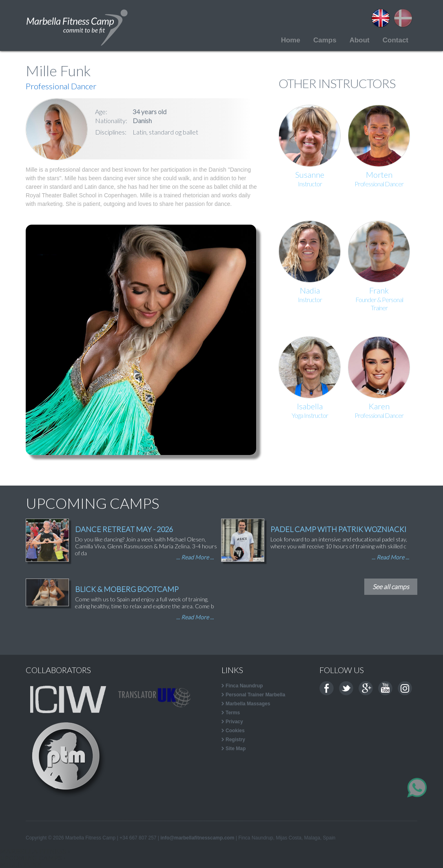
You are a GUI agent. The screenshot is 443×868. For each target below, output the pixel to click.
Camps (325, 40)
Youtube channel (385, 688)
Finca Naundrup (244, 686)
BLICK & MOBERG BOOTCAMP (127, 589)
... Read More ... (195, 557)
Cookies (235, 731)
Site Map (236, 749)
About (360, 40)
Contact (395, 40)
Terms (233, 713)
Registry (235, 740)
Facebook (327, 688)
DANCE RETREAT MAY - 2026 (124, 529)
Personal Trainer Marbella (255, 695)
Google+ (366, 688)
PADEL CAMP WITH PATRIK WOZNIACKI (338, 529)
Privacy (234, 722)
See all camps (391, 586)
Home (291, 40)
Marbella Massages (248, 704)
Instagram (405, 688)
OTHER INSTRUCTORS (337, 83)
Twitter (346, 688)
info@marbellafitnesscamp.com (197, 838)
